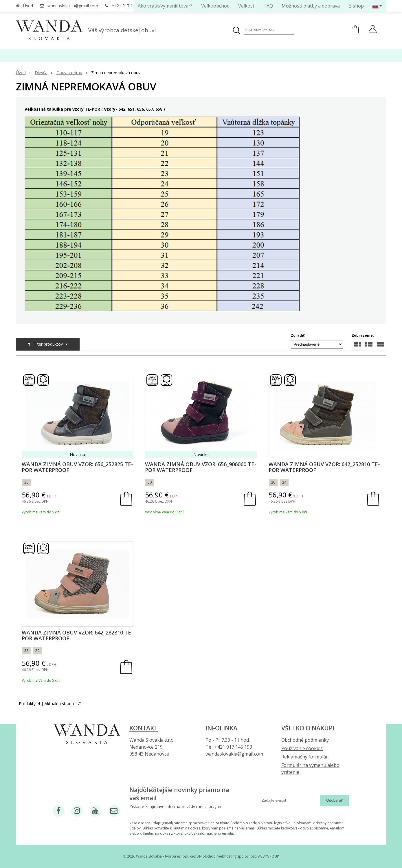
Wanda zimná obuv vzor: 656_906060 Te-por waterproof (201, 467)
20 (273, 482)
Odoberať (334, 800)
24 (284, 482)
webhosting (227, 856)
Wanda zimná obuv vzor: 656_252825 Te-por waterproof (77, 467)
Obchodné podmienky (305, 740)
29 (37, 651)
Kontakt (144, 728)
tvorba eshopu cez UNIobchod (190, 856)
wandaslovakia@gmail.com (73, 6)
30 (26, 482)
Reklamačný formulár (305, 757)
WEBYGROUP (268, 856)
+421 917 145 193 (129, 6)
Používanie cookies (302, 748)
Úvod (28, 6)
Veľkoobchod (215, 6)
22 (26, 651)
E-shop (356, 6)
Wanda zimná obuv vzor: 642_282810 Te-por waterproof (77, 635)
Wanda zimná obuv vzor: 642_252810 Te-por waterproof (324, 467)
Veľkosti (247, 6)
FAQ (269, 6)
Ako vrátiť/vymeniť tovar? (165, 6)
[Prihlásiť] (373, 30)
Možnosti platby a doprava (311, 6)
